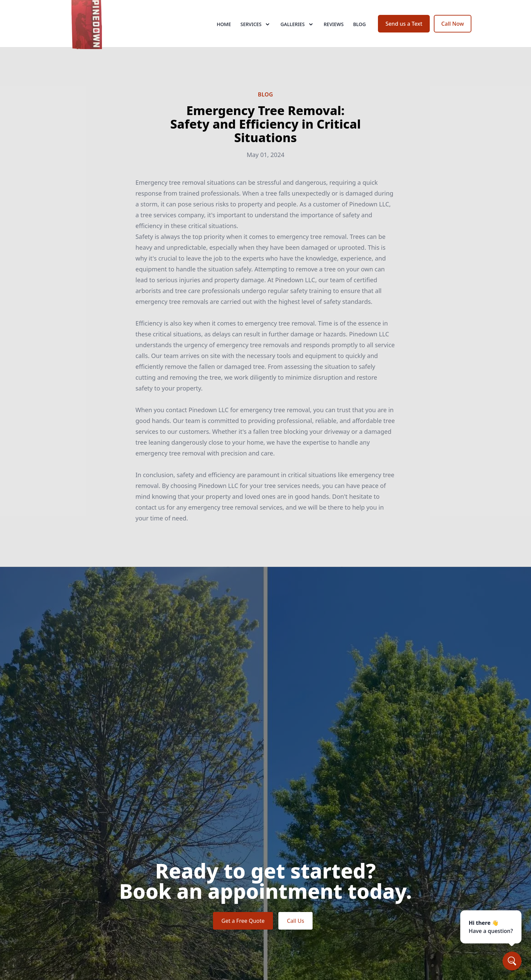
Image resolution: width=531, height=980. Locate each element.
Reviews (334, 30)
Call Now (453, 30)
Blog (360, 30)
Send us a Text (404, 30)
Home (224, 30)
